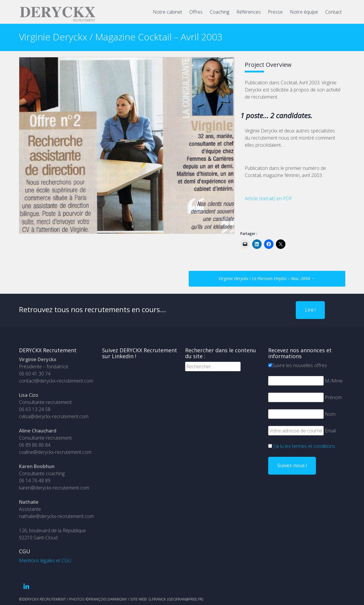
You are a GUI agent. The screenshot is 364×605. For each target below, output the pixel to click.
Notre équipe (304, 12)
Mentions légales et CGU (45, 560)
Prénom (333, 397)
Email (330, 431)
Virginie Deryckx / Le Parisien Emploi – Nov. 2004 (267, 278)
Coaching (220, 12)
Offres (196, 12)
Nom (330, 414)
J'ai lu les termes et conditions (304, 446)
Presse (275, 12)
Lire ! (310, 310)
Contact (333, 12)
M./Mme (334, 381)
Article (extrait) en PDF (268, 198)
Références (249, 12)
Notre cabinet (167, 12)
